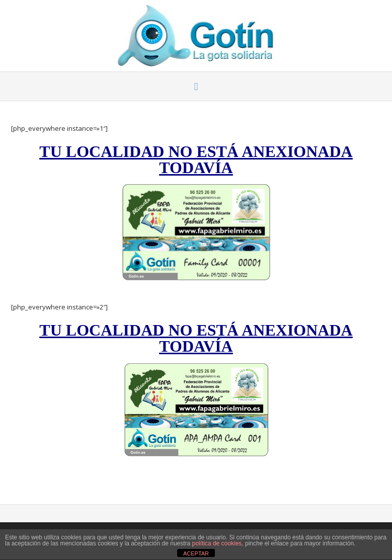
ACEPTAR (196, 553)
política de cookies (217, 543)
